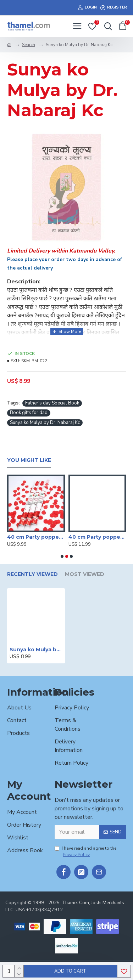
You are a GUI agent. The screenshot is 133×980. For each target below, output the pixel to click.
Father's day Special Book (52, 403)
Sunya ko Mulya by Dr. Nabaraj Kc (45, 423)
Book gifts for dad (29, 413)
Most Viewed (85, 574)
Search (29, 45)
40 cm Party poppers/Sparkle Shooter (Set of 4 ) (97, 537)
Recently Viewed (32, 574)
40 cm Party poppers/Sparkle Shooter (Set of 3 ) (36, 537)
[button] (62, 556)
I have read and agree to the (85, 852)
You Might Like (29, 460)
